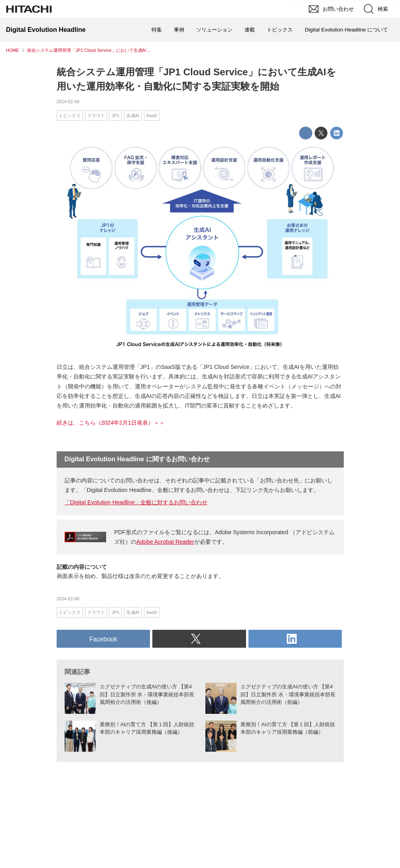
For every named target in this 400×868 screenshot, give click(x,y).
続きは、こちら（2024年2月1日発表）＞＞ (111, 423)
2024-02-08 (68, 102)
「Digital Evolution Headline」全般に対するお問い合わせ (136, 502)
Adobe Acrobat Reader (165, 542)
